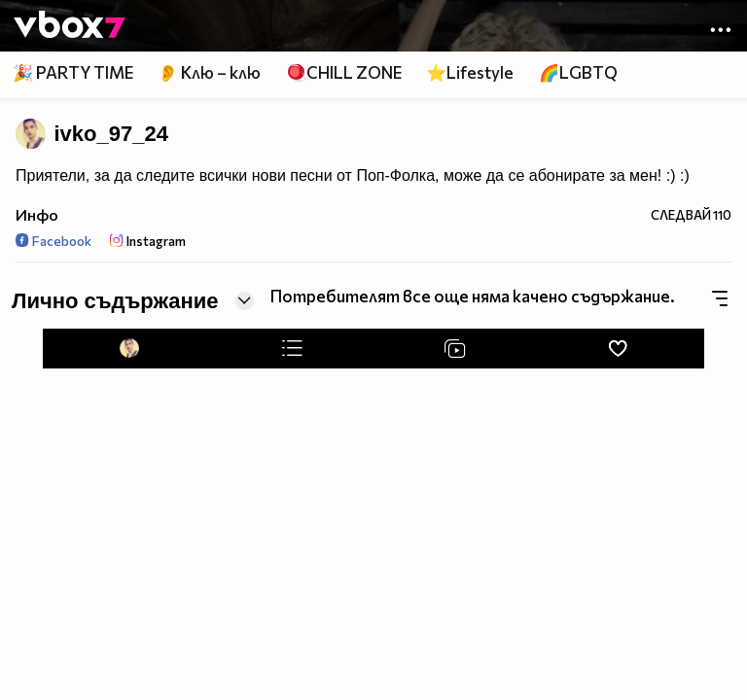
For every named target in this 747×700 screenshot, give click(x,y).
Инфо (37, 214)
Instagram (148, 241)
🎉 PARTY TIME (73, 72)
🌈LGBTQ (578, 72)
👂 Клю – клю (209, 72)
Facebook (53, 241)
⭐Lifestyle (470, 72)
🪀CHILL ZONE (344, 72)
